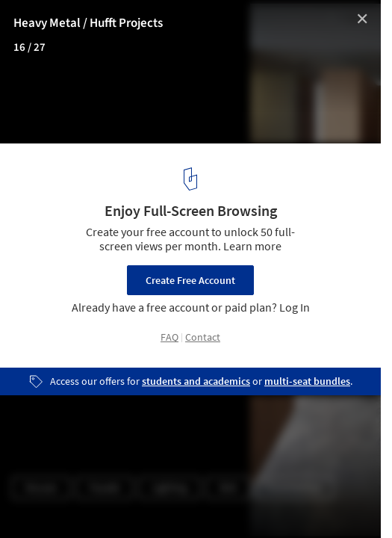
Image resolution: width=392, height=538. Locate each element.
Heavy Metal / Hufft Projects (88, 23)
